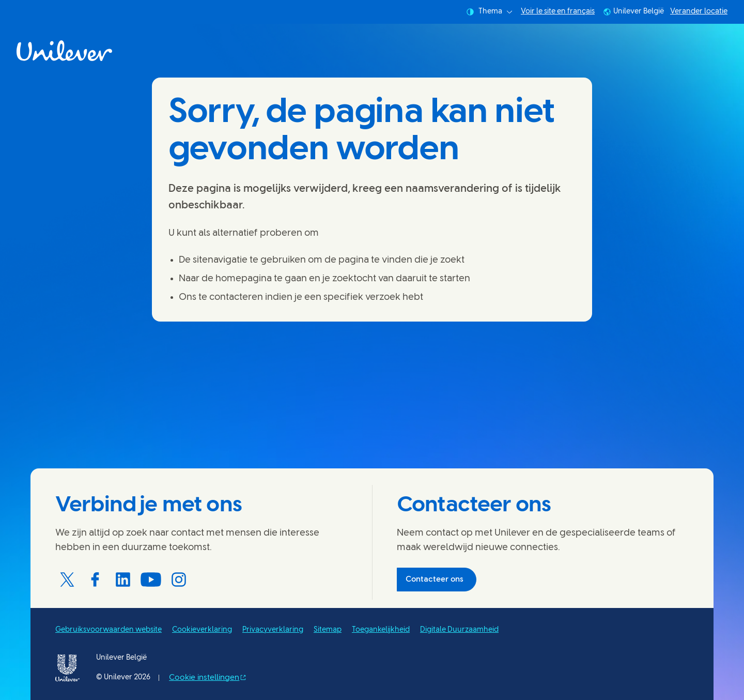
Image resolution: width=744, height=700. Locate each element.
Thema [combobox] (489, 12)
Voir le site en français (558, 12)
